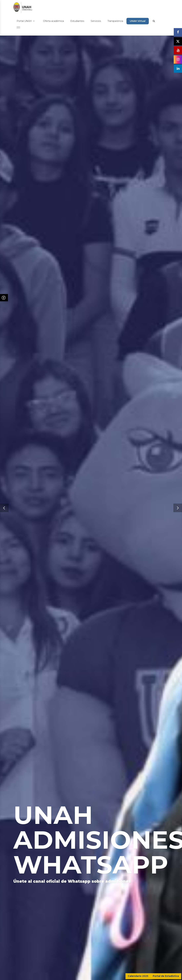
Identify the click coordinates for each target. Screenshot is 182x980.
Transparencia (115, 21)
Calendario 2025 (138, 976)
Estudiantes (77, 21)
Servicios (96, 21)
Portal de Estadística (166, 976)
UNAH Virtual (138, 21)
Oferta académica (53, 21)
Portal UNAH (26, 21)
